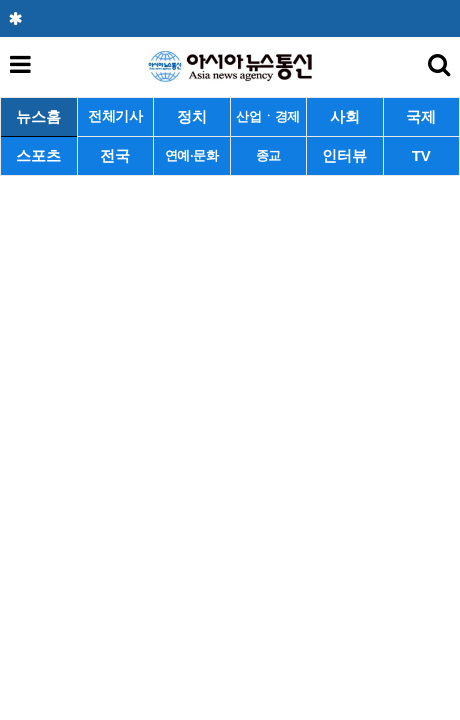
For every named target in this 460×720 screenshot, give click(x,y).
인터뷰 (344, 155)
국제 (421, 116)
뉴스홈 (38, 116)
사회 (345, 116)
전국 (115, 155)
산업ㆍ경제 (268, 116)
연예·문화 (192, 155)
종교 (268, 155)
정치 (192, 116)
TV (421, 155)
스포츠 (38, 155)
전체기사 (115, 116)
